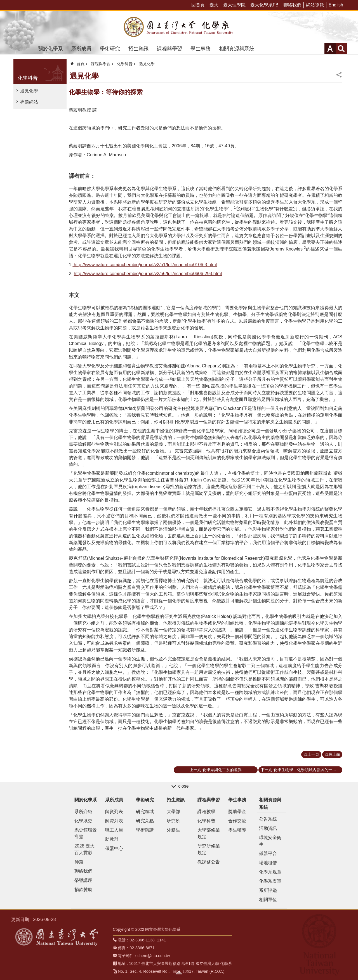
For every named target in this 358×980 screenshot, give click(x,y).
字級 (330, 49)
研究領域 (145, 812)
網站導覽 (315, 5)
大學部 (173, 812)
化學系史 (83, 821)
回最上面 (332, 754)
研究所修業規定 (209, 849)
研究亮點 (145, 821)
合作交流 (237, 821)
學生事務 (201, 49)
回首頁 (198, 5)
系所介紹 (83, 812)
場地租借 (268, 863)
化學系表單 (270, 881)
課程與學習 (169, 49)
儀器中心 (114, 848)
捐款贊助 (83, 890)
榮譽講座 (83, 880)
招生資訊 (138, 49)
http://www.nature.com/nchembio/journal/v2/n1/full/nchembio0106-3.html (145, 265)
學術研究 (110, 49)
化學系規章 (270, 872)
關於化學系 (50, 49)
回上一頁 (311, 754)
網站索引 (341, 49)
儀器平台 (268, 853)
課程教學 (206, 812)
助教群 (112, 839)
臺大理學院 (234, 5)
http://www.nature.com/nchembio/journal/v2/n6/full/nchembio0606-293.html (148, 274)
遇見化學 (29, 91)
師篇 (79, 862)
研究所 (173, 821)
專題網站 (29, 102)
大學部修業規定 (209, 833)
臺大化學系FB (264, 5)
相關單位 (268, 900)
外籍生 (173, 830)
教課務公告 (209, 862)
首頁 (81, 64)
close (183, 786)
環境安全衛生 (270, 841)
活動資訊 (268, 828)
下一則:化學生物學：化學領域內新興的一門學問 (302, 770)
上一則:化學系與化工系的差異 (216, 770)
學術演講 (145, 830)
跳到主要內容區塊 (3, 3)
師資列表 (114, 812)
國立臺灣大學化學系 (179, 27)
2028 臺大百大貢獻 (84, 849)
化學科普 (28, 78)
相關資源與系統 (237, 49)
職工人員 (114, 830)
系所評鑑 (268, 890)
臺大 (214, 5)
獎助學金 (237, 812)
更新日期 (20, 919)
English (336, 5)
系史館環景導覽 (86, 833)
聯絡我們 (292, 5)
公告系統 (268, 819)
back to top (179, 972)
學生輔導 (237, 830)
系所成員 (81, 49)
